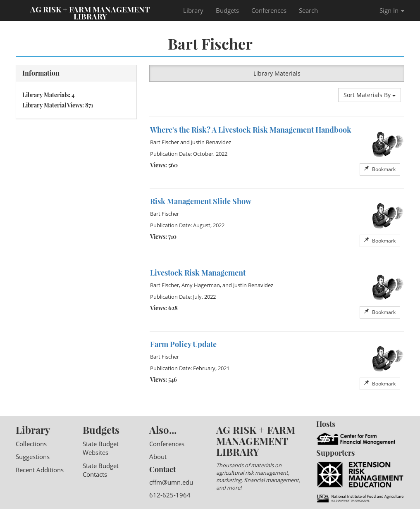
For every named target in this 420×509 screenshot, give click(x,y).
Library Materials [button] (277, 73)
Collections (31, 444)
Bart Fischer (165, 142)
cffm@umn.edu (171, 482)
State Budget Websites (101, 448)
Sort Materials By (370, 95)
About (158, 457)
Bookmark (380, 169)
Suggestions (33, 457)
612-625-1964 (170, 495)
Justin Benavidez (211, 142)
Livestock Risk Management (198, 273)
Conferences (269, 10)
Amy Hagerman (201, 285)
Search (308, 10)
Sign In (392, 10)
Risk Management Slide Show (201, 201)
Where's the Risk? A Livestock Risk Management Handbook (251, 130)
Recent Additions (40, 470)
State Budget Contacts (101, 470)
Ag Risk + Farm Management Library (90, 12)
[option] (277, 153)
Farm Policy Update (183, 344)
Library (193, 10)
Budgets (227, 10)
